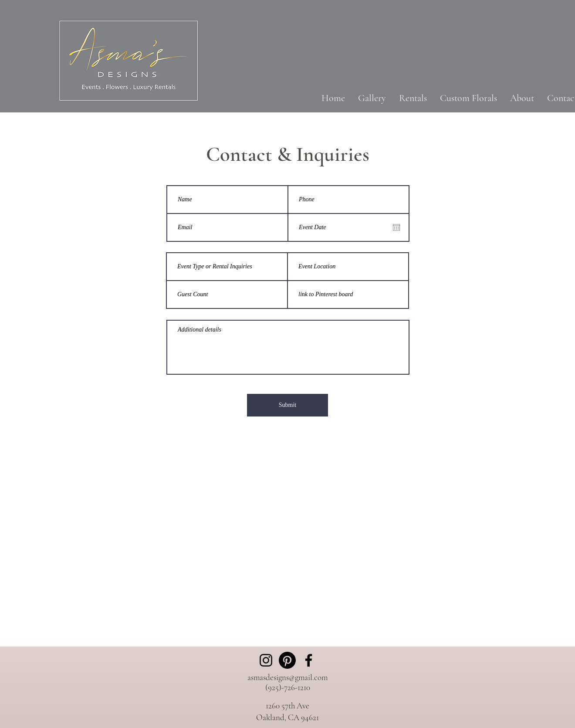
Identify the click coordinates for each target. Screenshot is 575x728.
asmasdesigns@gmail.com (287, 677)
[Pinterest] (287, 660)
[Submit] (287, 405)
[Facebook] (309, 660)
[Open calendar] (396, 227)
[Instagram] (266, 660)
